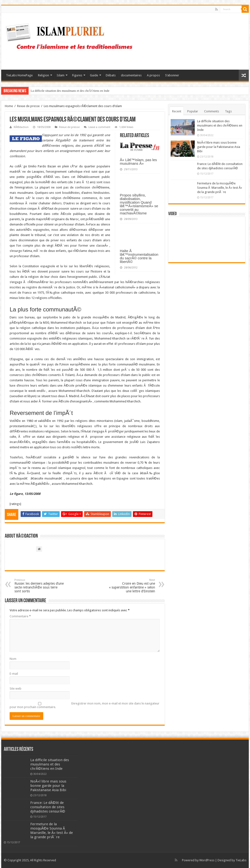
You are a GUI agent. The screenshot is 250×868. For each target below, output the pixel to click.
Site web (16, 689)
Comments (212, 111)
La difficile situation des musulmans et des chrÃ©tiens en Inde (70, 91)
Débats (111, 75)
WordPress (207, 860)
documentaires (131, 75)
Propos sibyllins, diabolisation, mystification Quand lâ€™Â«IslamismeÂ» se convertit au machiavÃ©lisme (139, 204)
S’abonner (172, 75)
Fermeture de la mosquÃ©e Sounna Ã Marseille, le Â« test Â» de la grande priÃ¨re (220, 188)
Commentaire (20, 616)
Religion (44, 75)
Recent (177, 111)
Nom (13, 659)
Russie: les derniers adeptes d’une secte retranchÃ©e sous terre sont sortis (39, 586)
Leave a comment (99, 127)
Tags (228, 111)
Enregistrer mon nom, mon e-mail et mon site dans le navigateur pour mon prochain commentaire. (84, 705)
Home (9, 106)
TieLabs (241, 860)
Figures (77, 75)
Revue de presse (28, 106)
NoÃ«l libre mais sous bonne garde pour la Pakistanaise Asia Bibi (219, 147)
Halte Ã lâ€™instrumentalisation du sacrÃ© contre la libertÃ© (139, 256)
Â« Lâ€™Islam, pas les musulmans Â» (138, 162)
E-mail (14, 674)
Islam (61, 75)
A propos (153, 75)
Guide (94, 75)
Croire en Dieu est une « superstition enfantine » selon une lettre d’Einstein (130, 586)
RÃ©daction (21, 127)
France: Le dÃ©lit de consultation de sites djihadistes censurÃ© (48, 807)
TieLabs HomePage (19, 75)
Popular (193, 111)
